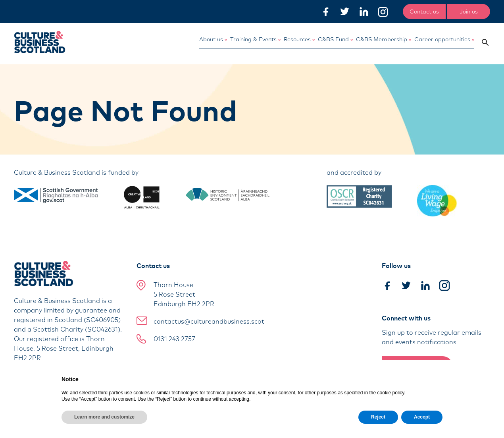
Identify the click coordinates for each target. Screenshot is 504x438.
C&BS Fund (335, 39)
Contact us (424, 12)
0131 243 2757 (174, 339)
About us (213, 39)
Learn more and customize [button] (104, 417)
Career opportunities (444, 39)
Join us (469, 12)
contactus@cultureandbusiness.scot (209, 321)
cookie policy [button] (391, 393)
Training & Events (255, 39)
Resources (299, 39)
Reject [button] (378, 417)
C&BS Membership (384, 39)
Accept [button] (422, 417)
